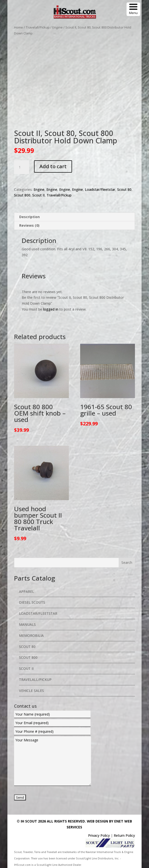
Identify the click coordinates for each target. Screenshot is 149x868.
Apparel (27, 591)
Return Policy (124, 835)
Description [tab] (29, 217)
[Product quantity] (21, 167)
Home (19, 27)
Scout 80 (124, 189)
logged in (51, 309)
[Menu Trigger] (133, 9)
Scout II (38, 195)
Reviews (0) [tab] (29, 225)
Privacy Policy (99, 835)
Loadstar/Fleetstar (100, 189)
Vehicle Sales (31, 691)
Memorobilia (31, 636)
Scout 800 (22, 195)
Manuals (27, 624)
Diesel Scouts (32, 602)
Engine (57, 27)
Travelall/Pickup (38, 27)
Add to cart (53, 166)
